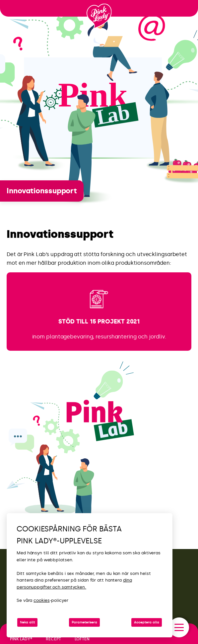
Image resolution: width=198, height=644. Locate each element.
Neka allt (27, 622)
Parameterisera (84, 622)
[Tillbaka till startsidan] (99, 16)
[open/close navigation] (179, 627)
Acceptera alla (147, 622)
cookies (41, 600)
